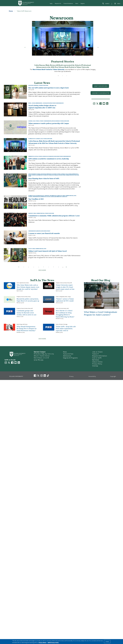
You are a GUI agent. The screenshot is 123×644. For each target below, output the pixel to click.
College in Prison (36, 196)
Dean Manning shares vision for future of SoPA (44, 178)
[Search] (106, 4)
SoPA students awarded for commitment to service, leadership (49, 159)
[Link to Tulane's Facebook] (41, 376)
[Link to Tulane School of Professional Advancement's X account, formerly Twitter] (97, 104)
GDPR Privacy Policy (53, 642)
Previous (25, 47)
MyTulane (96, 360)
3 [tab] (67, 76)
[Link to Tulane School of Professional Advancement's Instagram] (94, 104)
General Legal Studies (34, 121)
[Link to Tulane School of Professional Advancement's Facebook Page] (101, 104)
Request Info (58, 3)
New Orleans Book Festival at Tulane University (49, 69)
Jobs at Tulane (97, 352)
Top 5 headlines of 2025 (36, 199)
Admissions (67, 356)
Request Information (100, 356)
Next (98, 47)
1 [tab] (58, 76)
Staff (75, 175)
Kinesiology (46, 156)
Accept (107, 642)
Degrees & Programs (70, 358)
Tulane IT (95, 354)
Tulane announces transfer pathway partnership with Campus (49, 123)
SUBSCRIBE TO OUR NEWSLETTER (101, 93)
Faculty (34, 139)
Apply (51, 3)
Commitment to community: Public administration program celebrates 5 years (54, 216)
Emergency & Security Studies (53, 174)
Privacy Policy (97, 364)
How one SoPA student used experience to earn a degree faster (49, 88)
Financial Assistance (68, 3)
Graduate (36, 85)
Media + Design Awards (34, 103)
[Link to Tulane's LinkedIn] (45, 376)
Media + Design (43, 103)
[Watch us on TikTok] (48, 376)
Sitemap (95, 366)
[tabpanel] (63, 47)
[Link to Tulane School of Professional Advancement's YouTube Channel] (104, 104)
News (77, 3)
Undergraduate (60, 103)
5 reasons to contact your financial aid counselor (44, 233)
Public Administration (68, 175)
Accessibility (92, 376)
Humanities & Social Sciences (35, 156)
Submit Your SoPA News (101, 86)
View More (42, 270)
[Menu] (115, 4)
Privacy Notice (42, 642)
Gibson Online (97, 362)
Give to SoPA (97, 358)
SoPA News (46, 85)
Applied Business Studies (58, 121)
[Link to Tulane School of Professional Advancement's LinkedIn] (107, 104)
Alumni (30, 139)
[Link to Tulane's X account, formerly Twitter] (38, 376)
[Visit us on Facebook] (35, 376)
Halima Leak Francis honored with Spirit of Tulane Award (47, 251)
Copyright (113, 376)
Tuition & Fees (68, 354)
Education (31, 85)
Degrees (83, 3)
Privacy (71, 376)
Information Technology (42, 175)
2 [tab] (62, 76)
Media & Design (59, 175)
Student (41, 85)
